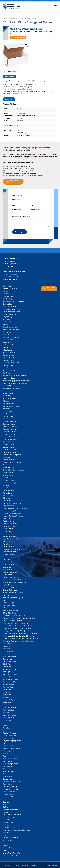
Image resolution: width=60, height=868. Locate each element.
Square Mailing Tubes (10, 451)
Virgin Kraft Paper (9, 699)
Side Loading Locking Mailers (13, 454)
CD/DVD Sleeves (8, 418)
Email (16, 209)
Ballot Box (6, 413)
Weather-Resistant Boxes (11, 405)
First (14, 206)
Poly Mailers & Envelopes (11, 548)
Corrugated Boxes (9, 359)
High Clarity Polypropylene (12, 308)
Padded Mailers (8, 541)
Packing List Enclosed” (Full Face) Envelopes (17, 630)
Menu (55, 8)
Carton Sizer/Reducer (10, 357)
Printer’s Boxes (8, 392)
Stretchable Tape (8, 847)
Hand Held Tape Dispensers (12, 814)
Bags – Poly (7, 285)
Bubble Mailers (8, 528)
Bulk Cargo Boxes (9, 354)
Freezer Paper (7, 666)
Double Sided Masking (10, 796)
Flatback (6, 804)
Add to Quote (9, 99)
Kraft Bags (6, 594)
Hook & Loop (7, 819)
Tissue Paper (7, 691)
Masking (6, 832)
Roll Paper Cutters (9, 686)
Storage (6, 346)
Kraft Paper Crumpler (10, 673)
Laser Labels (7, 566)
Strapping (6, 724)
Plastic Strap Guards (10, 520)
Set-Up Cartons (8, 500)
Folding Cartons (8, 495)
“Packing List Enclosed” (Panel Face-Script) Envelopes (21, 638)
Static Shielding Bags (10, 326)
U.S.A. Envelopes (9, 650)
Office (5, 834)
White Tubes (7, 607)
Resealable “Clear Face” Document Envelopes (18, 640)
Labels (5, 556)
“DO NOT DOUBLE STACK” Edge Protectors (17, 507)
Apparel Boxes (8, 492)
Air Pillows (6, 464)
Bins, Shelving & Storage (11, 336)
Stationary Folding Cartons (12, 502)
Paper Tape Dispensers (10, 837)
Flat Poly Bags (8, 298)
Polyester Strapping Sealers (12, 740)
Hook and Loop (8, 822)
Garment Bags (8, 303)
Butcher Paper (8, 658)
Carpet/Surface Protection (12, 781)
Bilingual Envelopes (9, 612)
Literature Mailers (9, 446)
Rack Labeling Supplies (10, 344)
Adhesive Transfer (9, 770)
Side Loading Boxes (9, 398)
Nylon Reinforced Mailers (11, 538)
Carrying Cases (8, 415)
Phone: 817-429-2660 (11, 276)
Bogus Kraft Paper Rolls (11, 655)
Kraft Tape (6, 824)
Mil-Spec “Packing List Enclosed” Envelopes (17, 625)
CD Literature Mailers (10, 421)
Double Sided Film (9, 791)
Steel (5, 742)
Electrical (6, 801)
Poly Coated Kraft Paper (11, 679)
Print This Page (10, 76)
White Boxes (7, 408)
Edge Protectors (8, 505)
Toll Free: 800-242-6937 (11, 273)
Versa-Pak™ (7, 487)
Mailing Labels (8, 569)
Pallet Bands (7, 727)
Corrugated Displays (10, 423)
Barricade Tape (8, 778)
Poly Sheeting (8, 316)
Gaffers (5, 806)
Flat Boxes (6, 372)
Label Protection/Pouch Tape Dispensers (16, 829)
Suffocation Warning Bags (12, 329)
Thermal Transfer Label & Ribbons (14, 579)
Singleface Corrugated (10, 482)
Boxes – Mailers (8, 410)
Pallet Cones (7, 518)
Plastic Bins (7, 341)
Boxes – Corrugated (10, 352)
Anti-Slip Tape (7, 775)
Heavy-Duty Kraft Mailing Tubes (13, 592)
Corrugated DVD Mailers (11, 428)
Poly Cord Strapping (10, 732)
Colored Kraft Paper (9, 661)
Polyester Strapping (9, 737)
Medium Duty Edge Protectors (13, 515)
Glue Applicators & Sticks (11, 809)
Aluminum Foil (8, 773)
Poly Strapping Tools (10, 735)
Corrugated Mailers (9, 431)
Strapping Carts (8, 745)
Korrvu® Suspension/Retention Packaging (17, 382)
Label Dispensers (9, 564)
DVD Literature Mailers (10, 433)
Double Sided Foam (9, 793)
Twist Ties (6, 334)
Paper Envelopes (8, 546)
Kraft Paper (7, 671)
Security (6, 842)
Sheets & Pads (8, 395)
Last (32, 206)
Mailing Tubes (7, 584)
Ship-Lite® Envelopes (10, 551)
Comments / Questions (22, 217)
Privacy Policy (7, 864)
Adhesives (6, 768)
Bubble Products (8, 467)
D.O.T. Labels (7, 558)
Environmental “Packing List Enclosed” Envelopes (19, 617)
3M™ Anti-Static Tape (10, 758)
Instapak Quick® (8, 474)
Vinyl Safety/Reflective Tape (12, 852)
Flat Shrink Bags (8, 709)
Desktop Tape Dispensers (11, 788)
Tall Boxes (6, 400)
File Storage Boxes (9, 369)
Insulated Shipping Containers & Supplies (16, 380)
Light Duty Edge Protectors (12, 512)
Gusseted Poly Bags (10, 306)
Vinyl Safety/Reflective (10, 855)
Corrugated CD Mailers (10, 426)
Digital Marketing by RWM (50, 864)
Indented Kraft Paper (10, 668)
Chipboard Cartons (9, 489)
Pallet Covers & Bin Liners (11, 311)
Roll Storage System (10, 479)
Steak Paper (7, 689)
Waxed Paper (7, 701)
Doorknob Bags (8, 293)
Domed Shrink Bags (10, 707)
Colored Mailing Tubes (10, 589)
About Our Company (10, 278)
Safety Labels (7, 574)
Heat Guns (6, 712)
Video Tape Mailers (9, 459)
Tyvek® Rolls (7, 694)
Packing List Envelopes (11, 610)
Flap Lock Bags (8, 295)
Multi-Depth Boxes (9, 390)
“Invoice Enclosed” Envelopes (13, 620)
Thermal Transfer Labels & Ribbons (14, 581)
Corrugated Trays (9, 364)
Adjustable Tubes (9, 587)
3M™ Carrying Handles (10, 763)
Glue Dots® (7, 811)
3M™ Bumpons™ (8, 760)
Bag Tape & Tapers (9, 290)
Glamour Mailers (8, 533)
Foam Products (8, 472)
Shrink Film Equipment (10, 714)
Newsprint (6, 676)
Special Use (7, 645)
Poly (4, 730)
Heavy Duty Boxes (9, 377)
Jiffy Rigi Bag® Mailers (10, 535)
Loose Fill (6, 477)
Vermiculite (7, 484)
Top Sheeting (7, 331)
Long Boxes (7, 385)
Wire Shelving (7, 349)
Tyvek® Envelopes (9, 553)
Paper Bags (7, 543)
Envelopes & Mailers (10, 525)
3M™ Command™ (9, 765)
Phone (35, 209)
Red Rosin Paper (8, 684)
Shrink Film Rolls (8, 717)
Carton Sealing (8, 783)
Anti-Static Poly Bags (10, 288)
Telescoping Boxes (9, 403)
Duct (5, 798)
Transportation (8, 648)
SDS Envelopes (8, 643)
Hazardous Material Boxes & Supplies (15, 375)
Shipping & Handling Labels (12, 576)
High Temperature (9, 816)
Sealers (5, 324)
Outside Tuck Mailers (10, 449)
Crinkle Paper (7, 663)
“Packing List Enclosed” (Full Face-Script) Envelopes (20, 632)
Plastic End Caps (8, 602)
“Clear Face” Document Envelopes (14, 615)
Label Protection (8, 827)
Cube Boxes (7, 367)
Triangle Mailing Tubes (10, 456)
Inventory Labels (8, 561)
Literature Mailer (8, 444)
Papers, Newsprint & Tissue (12, 653)
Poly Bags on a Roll (9, 313)
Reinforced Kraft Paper (10, 681)
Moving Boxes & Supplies (11, 387)
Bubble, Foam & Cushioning (12, 461)
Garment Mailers (8, 441)
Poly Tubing (7, 318)
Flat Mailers (7, 530)
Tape (4, 755)
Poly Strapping (8, 839)
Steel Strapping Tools (10, 750)
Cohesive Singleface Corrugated (13, 469)
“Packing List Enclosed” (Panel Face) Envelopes (18, 635)
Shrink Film (7, 704)
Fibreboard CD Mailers (10, 438)
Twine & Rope (7, 753)
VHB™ (5, 850)
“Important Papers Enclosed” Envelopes (16, 622)
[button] (26, 45)
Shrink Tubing (7, 722)
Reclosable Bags (8, 321)
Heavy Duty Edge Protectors (12, 510)
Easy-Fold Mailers (9, 436)
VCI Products (7, 696)
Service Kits (7, 719)
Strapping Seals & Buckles (11, 747)
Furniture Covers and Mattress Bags (15, 301)
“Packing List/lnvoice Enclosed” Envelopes (17, 627)
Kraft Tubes (7, 599)
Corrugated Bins (8, 339)
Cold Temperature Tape (10, 786)
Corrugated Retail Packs (11, 362)
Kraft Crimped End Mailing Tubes (14, 597)
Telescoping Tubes (9, 604)
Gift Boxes (6, 497)
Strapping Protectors (10, 523)
